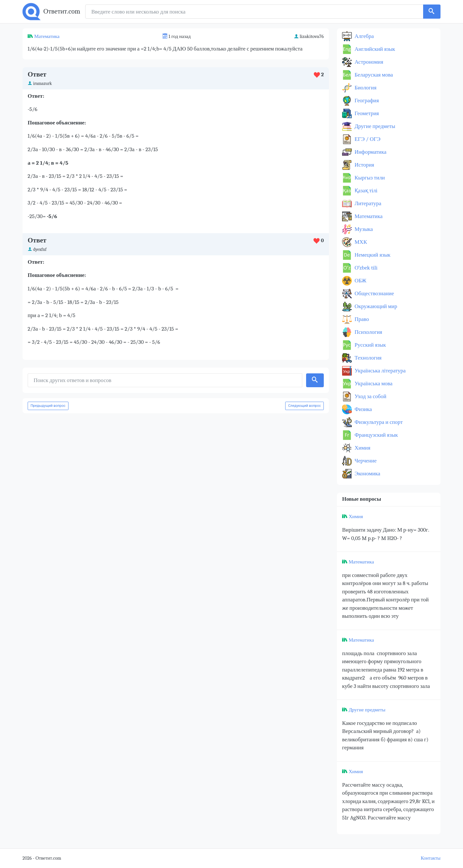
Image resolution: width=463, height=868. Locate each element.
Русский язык (370, 345)
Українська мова (373, 384)
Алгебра (364, 36)
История (364, 165)
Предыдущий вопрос (48, 406)
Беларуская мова (373, 75)
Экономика (367, 474)
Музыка (363, 229)
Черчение (365, 461)
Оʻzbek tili (365, 268)
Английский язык (374, 49)
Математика (47, 36)
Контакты (431, 858)
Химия (362, 448)
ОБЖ (360, 281)
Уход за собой (370, 396)
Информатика (370, 152)
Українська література (380, 371)
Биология (365, 88)
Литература (367, 203)
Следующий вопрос (304, 406)
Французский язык (376, 435)
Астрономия (368, 62)
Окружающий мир (375, 306)
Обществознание (374, 293)
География (366, 101)
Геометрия (366, 113)
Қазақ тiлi (365, 191)
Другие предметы (374, 126)
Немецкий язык (372, 255)
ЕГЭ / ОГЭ (367, 139)
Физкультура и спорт (378, 422)
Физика (363, 409)
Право (361, 319)
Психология (368, 332)
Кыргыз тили (369, 178)
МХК (360, 242)
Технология (368, 358)
